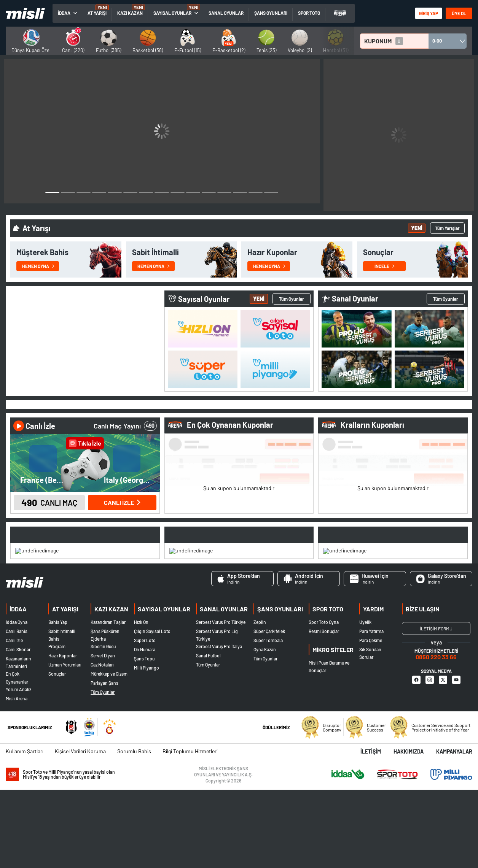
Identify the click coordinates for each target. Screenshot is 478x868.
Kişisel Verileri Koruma (80, 830)
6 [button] (130, 190)
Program (57, 725)
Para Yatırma (371, 710)
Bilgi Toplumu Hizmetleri (190, 830)
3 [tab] (300, 442)
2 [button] (68, 190)
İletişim (371, 830)
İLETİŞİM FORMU (436, 707)
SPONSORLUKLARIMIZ (30, 806)
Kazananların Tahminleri (18, 741)
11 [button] (209, 190)
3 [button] (84, 190)
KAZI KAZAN (130, 13)
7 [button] (146, 190)
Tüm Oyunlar (446, 289)
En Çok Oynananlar (17, 756)
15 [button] (271, 190)
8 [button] (162, 190)
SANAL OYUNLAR (226, 13)
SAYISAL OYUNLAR (172, 13)
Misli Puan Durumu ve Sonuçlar (329, 745)
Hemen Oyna (38, 257)
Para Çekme (371, 719)
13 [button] (240, 190)
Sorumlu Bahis (134, 830)
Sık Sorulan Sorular (370, 732)
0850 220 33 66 (436, 735)
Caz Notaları (102, 743)
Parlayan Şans (104, 762)
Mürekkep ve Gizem (109, 752)
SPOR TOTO (309, 13)
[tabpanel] (239, 489)
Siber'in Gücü (103, 725)
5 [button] (115, 190)
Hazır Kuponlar (63, 734)
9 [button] (178, 190)
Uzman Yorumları (65, 743)
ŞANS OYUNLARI (271, 13)
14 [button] (256, 190)
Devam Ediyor (274, 513)
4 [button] (99, 190)
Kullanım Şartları (25, 830)
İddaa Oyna (17, 701)
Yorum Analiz (18, 768)
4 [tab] (439, 442)
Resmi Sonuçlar (324, 710)
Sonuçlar (57, 752)
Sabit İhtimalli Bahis (62, 714)
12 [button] (224, 190)
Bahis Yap (58, 701)
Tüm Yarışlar (447, 219)
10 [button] (193, 190)
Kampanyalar (454, 830)
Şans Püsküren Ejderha (105, 714)
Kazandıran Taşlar (108, 701)
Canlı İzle (14, 719)
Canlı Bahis (17, 710)
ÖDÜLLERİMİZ (276, 806)
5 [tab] (454, 442)
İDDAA (18, 687)
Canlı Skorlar (18, 728)
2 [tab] (285, 442)
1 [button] (52, 190)
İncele (384, 257)
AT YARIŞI (97, 13)
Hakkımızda (409, 830)
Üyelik (365, 701)
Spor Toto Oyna (324, 701)
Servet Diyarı (103, 734)
